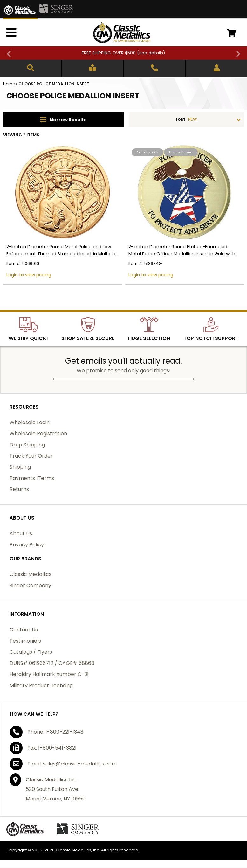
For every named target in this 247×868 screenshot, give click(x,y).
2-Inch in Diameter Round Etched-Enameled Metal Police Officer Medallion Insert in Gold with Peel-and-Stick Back (182, 250)
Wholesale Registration (38, 434)
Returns (19, 489)
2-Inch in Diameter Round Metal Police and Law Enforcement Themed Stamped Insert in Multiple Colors (61, 250)
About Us (21, 534)
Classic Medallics (31, 574)
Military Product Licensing (41, 685)
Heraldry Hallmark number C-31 (49, 674)
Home (9, 84)
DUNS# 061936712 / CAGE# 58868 (52, 663)
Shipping (20, 467)
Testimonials (25, 641)
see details (151, 53)
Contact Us (24, 630)
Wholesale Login (30, 422)
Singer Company (30, 585)
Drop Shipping (27, 445)
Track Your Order (31, 456)
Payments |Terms (32, 478)
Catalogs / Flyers (31, 652)
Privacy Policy (27, 545)
